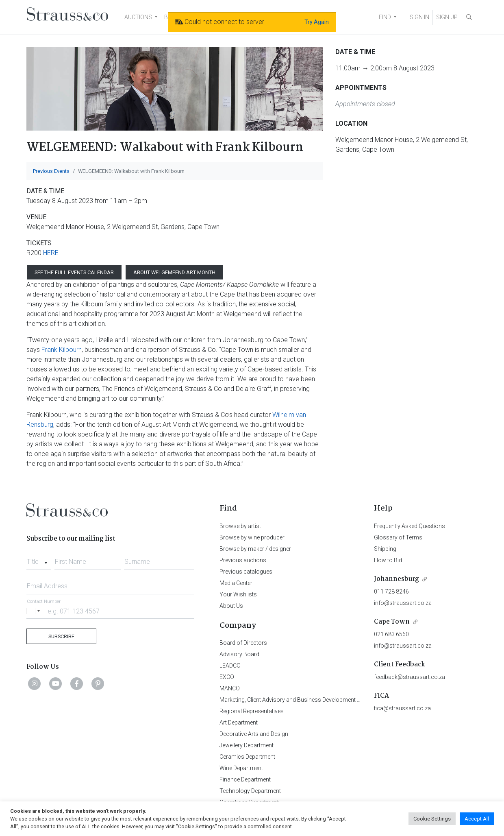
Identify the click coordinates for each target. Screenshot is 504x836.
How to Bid (388, 560)
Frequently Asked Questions (409, 526)
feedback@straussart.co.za (409, 677)
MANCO (230, 688)
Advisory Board (239, 654)
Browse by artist (240, 526)
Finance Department (245, 779)
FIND (385, 17)
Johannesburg (396, 579)
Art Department (239, 722)
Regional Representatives (252, 711)
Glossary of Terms (398, 537)
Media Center (236, 583)
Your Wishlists (238, 594)
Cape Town (392, 622)
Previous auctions (243, 560)
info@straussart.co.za (403, 603)
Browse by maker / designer (255, 549)
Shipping (385, 549)
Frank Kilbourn (62, 350)
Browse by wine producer (252, 537)
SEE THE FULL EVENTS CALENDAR (74, 272)
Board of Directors (243, 643)
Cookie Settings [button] (432, 819)
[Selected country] (35, 611)
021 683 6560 (391, 634)
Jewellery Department (247, 745)
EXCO (227, 677)
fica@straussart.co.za (402, 708)
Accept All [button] (477, 819)
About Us (231, 606)
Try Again (317, 22)
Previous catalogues (246, 572)
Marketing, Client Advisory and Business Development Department (303, 700)
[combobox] (39, 559)
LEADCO (230, 666)
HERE (51, 253)
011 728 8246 (391, 592)
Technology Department (250, 791)
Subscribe (61, 636)
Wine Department (241, 768)
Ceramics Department (247, 757)
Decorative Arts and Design (254, 734)
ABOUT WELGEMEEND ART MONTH (174, 272)
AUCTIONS (138, 17)
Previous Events (51, 171)
